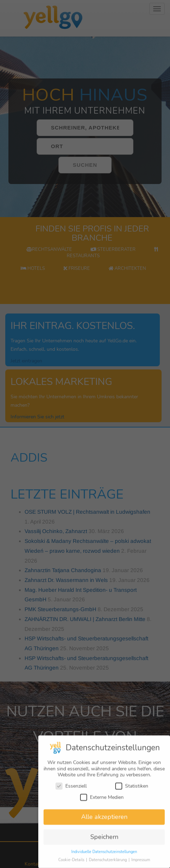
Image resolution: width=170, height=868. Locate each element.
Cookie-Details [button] (72, 864)
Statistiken (132, 790)
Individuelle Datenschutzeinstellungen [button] (104, 856)
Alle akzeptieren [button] (104, 821)
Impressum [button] (141, 864)
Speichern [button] (104, 841)
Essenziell (71, 790)
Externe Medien (102, 801)
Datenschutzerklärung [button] (108, 864)
